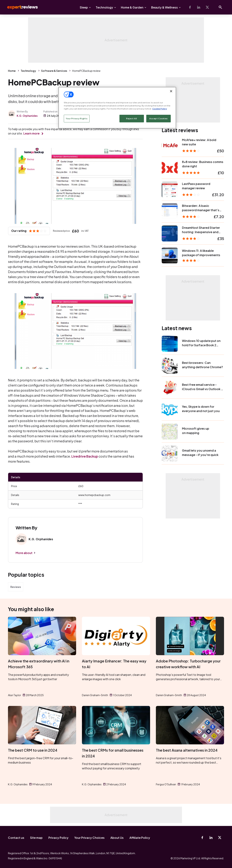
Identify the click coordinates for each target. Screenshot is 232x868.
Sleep (84, 7)
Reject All (132, 118)
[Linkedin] (199, 7)
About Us (117, 838)
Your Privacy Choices (89, 838)
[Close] (171, 91)
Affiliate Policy (140, 838)
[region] (117, 108)
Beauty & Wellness (164, 7)
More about (24, 553)
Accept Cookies (159, 118)
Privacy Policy (58, 838)
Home (12, 71)
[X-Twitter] (207, 7)
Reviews (16, 587)
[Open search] (220, 7)
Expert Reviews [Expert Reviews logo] (20, 7)
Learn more (31, 133)
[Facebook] (190, 7)
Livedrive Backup (85, 456)
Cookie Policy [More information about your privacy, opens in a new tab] (160, 109)
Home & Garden (132, 7)
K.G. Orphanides (27, 116)
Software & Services (54, 71)
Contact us (16, 838)
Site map (36, 838)
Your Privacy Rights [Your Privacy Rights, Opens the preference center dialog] (77, 118)
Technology (104, 7)
